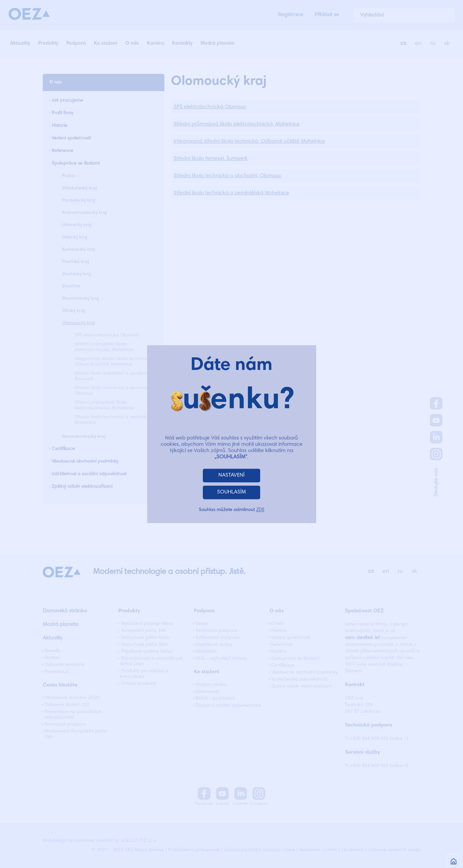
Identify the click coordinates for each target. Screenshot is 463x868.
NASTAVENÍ (231, 475)
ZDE (260, 510)
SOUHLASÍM (231, 492)
